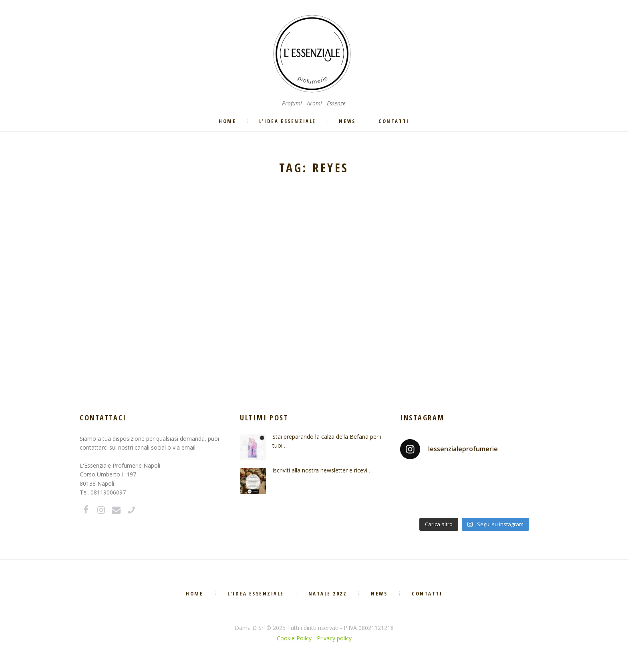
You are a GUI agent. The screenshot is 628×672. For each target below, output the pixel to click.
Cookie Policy (294, 638)
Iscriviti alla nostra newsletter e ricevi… (322, 470)
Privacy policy (334, 638)
